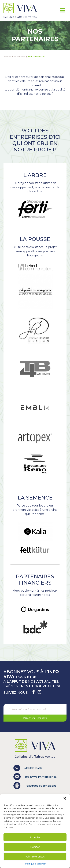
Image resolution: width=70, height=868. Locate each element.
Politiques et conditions (40, 786)
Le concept (20, 57)
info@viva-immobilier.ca (35, 777)
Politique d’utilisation (36, 864)
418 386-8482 (28, 768)
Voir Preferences (35, 857)
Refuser (35, 847)
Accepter (35, 837)
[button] (65, 798)
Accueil (7, 57)
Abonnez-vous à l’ (32, 674)
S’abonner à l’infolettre (35, 718)
